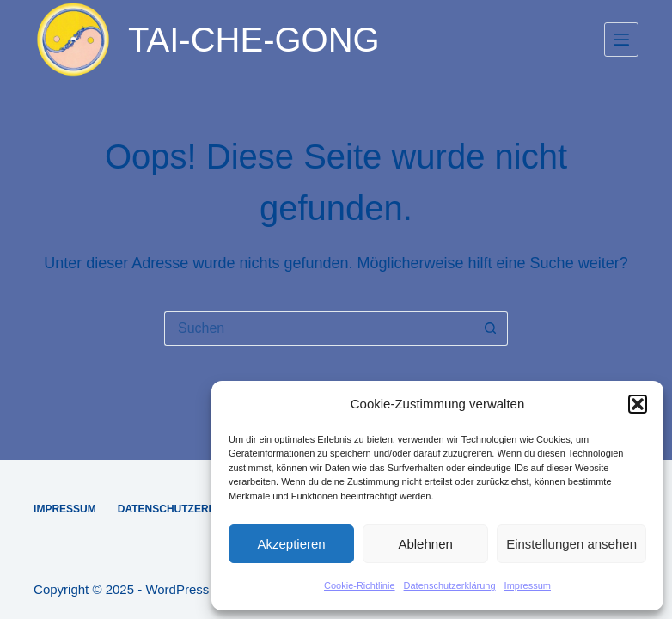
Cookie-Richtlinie (360, 585)
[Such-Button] (491, 328)
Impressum (528, 585)
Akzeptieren (291, 544)
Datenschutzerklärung (450, 585)
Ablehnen (425, 544)
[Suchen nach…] (319, 328)
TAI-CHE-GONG (254, 40)
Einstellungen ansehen (571, 544)
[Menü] (621, 40)
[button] (638, 404)
